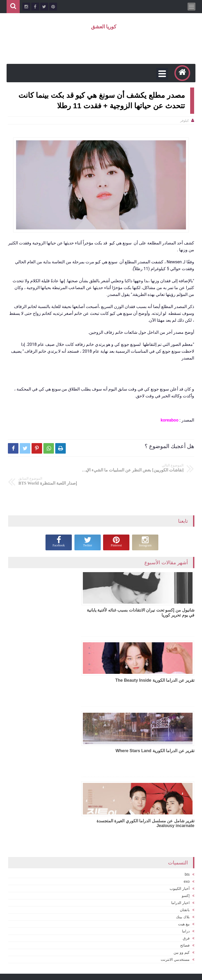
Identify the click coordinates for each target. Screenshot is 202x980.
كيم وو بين (182, 801)
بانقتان (185, 758)
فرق (186, 786)
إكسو (186, 744)
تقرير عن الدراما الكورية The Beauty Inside (62, 597)
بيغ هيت (184, 772)
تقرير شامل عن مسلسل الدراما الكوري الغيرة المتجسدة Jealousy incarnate (61, 671)
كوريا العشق (104, 27)
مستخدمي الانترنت (175, 808)
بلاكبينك (89, 927)
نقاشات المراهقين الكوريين (160, 952)
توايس (184, 929)
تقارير (163, 918)
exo (187, 730)
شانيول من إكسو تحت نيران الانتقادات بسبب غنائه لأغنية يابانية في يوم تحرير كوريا (151, 600)
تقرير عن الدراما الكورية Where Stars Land (155, 668)
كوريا (184, 952)
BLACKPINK (181, 906)
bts (187, 722)
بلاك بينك (183, 765)
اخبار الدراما (180, 751)
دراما (186, 779)
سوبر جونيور (160, 929)
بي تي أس (87, 947)
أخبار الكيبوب (180, 737)
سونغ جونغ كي (181, 941)
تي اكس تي (85, 937)
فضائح (185, 793)
